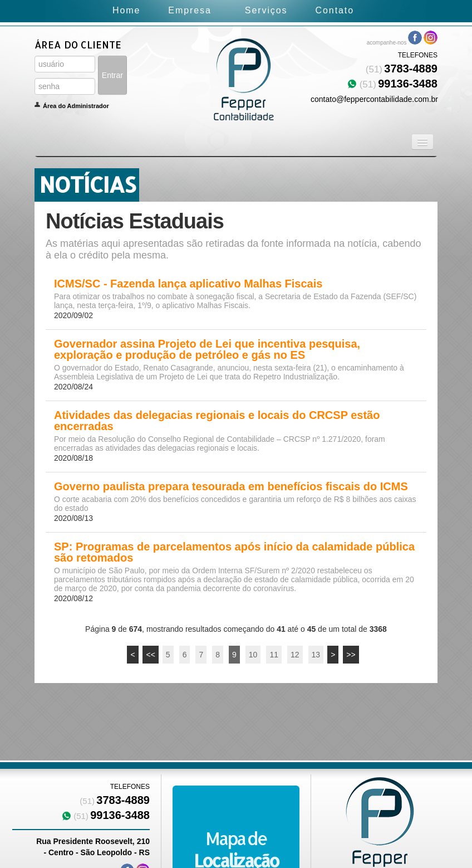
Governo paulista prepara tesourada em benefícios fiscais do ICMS (231, 486)
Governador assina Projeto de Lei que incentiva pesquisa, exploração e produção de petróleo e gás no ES (207, 349)
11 (274, 655)
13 (316, 655)
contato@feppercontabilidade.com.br (374, 99)
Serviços (266, 10)
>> (351, 655)
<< (150, 655)
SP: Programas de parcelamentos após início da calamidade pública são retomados (234, 552)
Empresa (190, 10)
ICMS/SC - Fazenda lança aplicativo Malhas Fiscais (188, 284)
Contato (335, 10)
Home (126, 10)
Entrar (112, 75)
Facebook (415, 38)
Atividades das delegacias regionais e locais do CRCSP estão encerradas (217, 421)
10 (253, 655)
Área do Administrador (76, 106)
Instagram (431, 38)
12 (295, 655)
